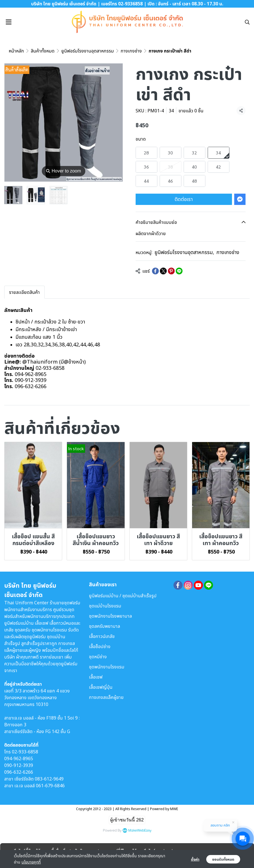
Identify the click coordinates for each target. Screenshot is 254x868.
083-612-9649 (49, 779)
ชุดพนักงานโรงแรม (107, 667)
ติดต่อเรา (184, 199)
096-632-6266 (19, 772)
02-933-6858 (25, 752)
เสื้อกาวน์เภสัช (102, 636)
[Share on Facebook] (155, 271)
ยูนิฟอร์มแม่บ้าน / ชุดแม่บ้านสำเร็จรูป (123, 596)
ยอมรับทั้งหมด (223, 859)
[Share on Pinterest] (171, 271)
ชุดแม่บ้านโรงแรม (105, 606)
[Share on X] (163, 271)
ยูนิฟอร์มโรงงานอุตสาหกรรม (88, 51)
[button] (247, 22)
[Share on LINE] (179, 271)
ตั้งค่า (195, 859)
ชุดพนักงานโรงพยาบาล (110, 616)
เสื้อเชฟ (96, 677)
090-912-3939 (19, 765)
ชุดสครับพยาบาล (105, 626)
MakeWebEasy (140, 831)
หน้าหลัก (16, 51)
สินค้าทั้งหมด (43, 51)
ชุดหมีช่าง (98, 657)
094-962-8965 (19, 758)
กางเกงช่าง (131, 51)
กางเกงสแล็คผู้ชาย (106, 697)
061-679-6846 (50, 786)
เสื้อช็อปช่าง (100, 646)
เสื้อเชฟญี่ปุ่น (101, 687)
